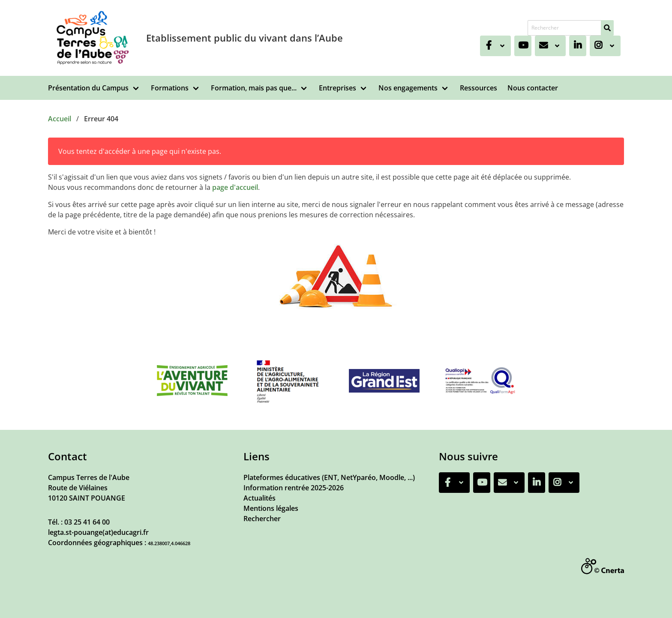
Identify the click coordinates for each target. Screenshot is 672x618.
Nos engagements (408, 88)
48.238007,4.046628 (169, 543)
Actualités (259, 498)
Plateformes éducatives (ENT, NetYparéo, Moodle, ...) (329, 477)
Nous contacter (533, 88)
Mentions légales (271, 508)
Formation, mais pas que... (254, 88)
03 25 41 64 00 (87, 522)
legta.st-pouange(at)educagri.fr (98, 532)
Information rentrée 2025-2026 (294, 488)
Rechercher (262, 519)
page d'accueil (235, 187)
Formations (170, 88)
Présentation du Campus (88, 88)
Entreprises (337, 88)
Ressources (478, 88)
